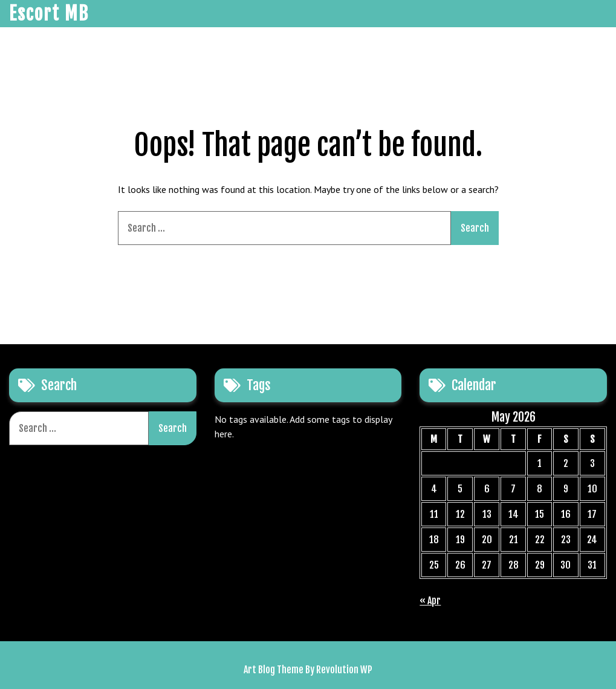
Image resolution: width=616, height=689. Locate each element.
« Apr (430, 601)
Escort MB (49, 14)
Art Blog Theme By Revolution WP (308, 670)
